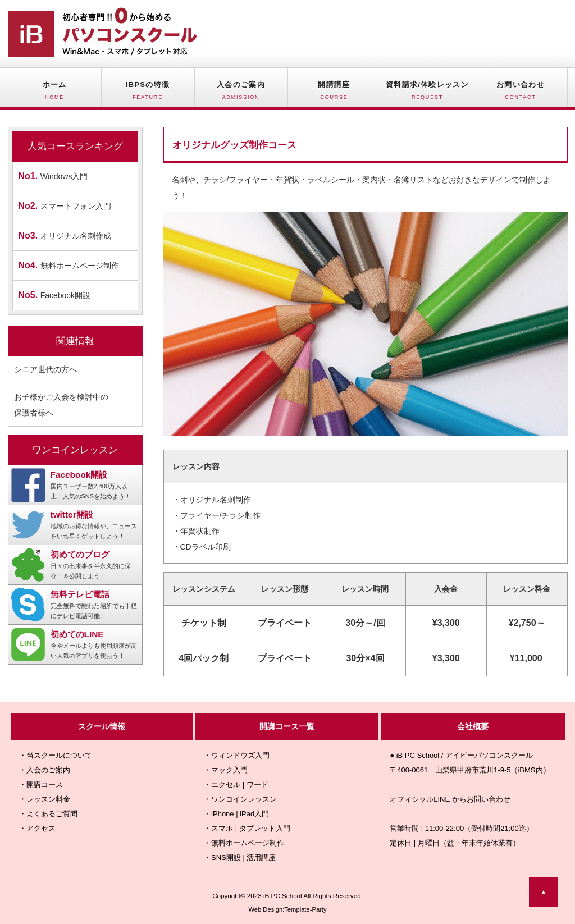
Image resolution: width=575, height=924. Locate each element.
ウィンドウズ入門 (240, 755)
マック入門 (229, 770)
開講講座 (334, 94)
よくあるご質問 (52, 814)
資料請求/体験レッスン (428, 94)
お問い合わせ (521, 94)
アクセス (41, 828)
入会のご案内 (241, 94)
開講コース (45, 785)
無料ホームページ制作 (69, 265)
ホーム (55, 94)
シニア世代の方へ (45, 369)
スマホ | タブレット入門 (251, 828)
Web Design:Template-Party (287, 909)
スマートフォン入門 (65, 206)
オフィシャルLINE (420, 799)
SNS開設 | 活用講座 (243, 857)
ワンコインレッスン (244, 799)
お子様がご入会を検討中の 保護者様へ (61, 405)
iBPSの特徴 (148, 94)
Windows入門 (53, 176)
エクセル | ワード (240, 785)
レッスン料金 (48, 799)
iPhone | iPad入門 (240, 814)
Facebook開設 (55, 295)
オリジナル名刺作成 (65, 235)
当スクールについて (59, 755)
